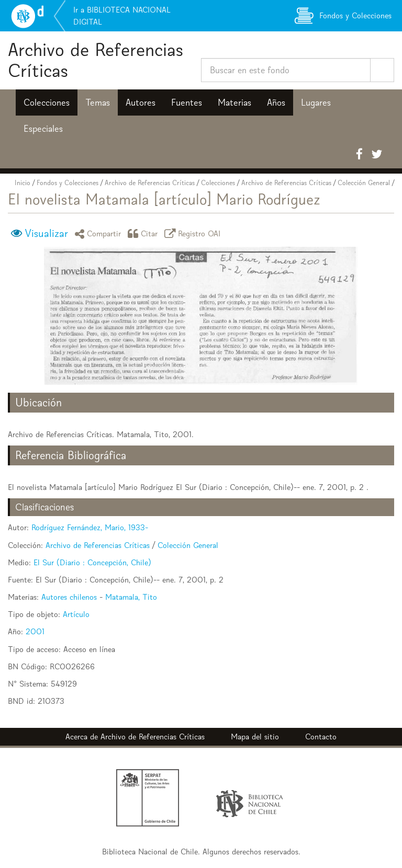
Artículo (76, 614)
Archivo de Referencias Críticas (96, 60)
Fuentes (187, 102)
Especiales (43, 129)
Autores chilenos (69, 597)
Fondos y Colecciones (68, 183)
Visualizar (46, 233)
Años (276, 102)
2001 (35, 631)
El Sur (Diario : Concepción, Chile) (92, 562)
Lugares (316, 102)
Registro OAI (194, 233)
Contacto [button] (321, 736)
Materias (234, 102)
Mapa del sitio (255, 736)
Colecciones (47, 102)
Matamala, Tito (131, 597)
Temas (98, 102)
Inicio (23, 183)
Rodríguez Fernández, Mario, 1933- (90, 527)
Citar (144, 233)
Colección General (364, 183)
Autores (141, 102)
